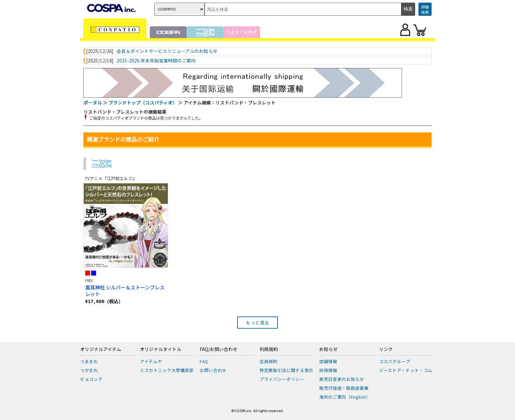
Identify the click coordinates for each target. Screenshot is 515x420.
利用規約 (269, 349)
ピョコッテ (91, 379)
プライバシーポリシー (282, 379)
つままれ (89, 361)
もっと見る (257, 322)
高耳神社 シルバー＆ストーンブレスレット (125, 291)
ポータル (93, 103)
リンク (386, 349)
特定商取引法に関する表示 (286, 370)
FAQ (204, 361)
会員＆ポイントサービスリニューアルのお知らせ (167, 51)
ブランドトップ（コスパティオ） (143, 103)
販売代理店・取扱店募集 (344, 388)
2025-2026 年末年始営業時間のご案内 (156, 61)
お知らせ (328, 349)
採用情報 (328, 370)
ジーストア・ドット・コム (406, 370)
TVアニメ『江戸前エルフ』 (111, 178)
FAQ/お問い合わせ (219, 349)
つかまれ (89, 370)
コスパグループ (395, 361)
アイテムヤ (151, 361)
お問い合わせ (213, 370)
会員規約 (269, 361)
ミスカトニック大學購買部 (167, 370)
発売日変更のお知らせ (342, 379)
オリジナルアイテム (101, 349)
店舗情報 (328, 361)
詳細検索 (425, 9)
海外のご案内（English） (345, 397)
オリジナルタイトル (161, 349)
